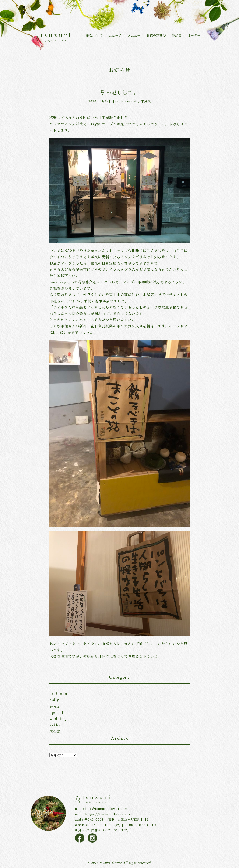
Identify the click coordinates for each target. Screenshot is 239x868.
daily (136, 101)
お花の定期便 (156, 36)
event (55, 706)
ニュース (115, 36)
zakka (55, 725)
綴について (95, 36)
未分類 (146, 101)
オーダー (194, 36)
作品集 (177, 36)
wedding (58, 719)
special (56, 713)
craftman (123, 101)
